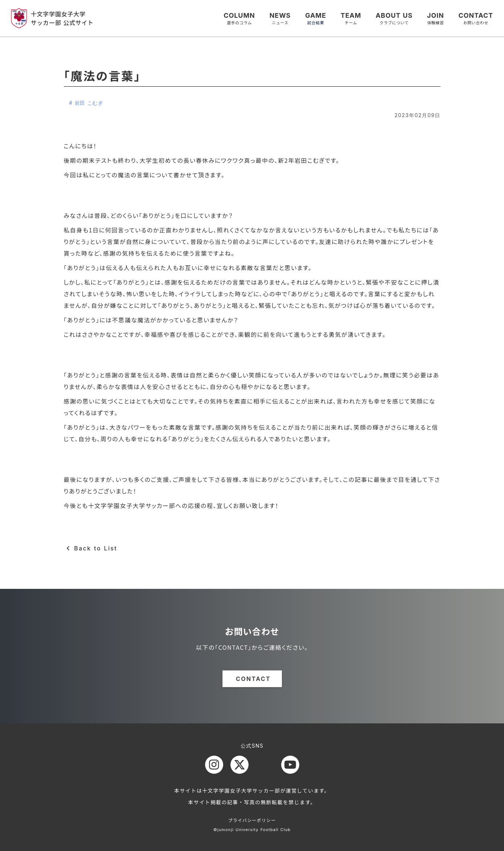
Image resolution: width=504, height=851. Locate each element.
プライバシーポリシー (252, 820)
